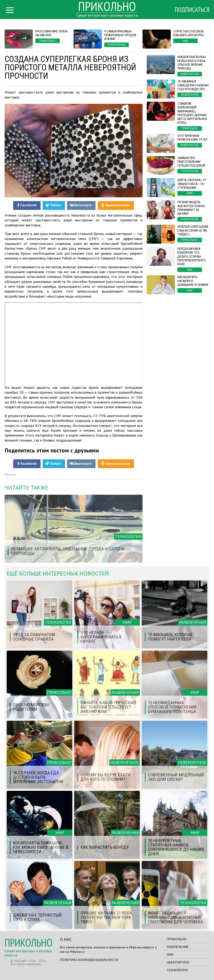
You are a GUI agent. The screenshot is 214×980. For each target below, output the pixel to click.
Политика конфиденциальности (89, 960)
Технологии (177, 970)
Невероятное (178, 962)
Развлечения (177, 947)
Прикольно (176, 939)
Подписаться (192, 10)
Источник (10, 475)
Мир (170, 954)
